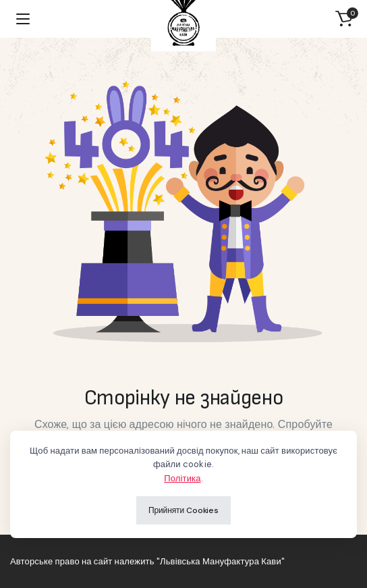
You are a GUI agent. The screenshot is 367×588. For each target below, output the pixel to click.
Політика (182, 478)
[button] (344, 19)
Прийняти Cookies (183, 510)
